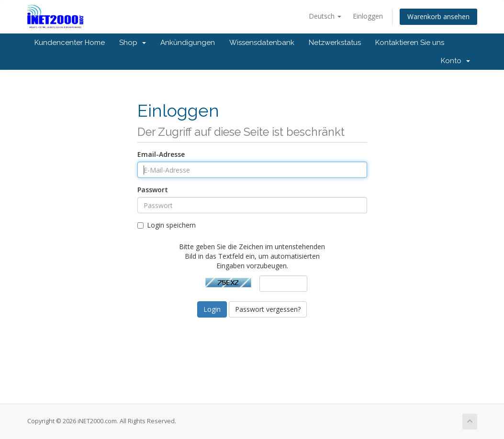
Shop (133, 43)
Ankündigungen (188, 43)
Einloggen (368, 16)
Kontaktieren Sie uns (410, 43)
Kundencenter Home (70, 43)
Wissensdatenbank (262, 43)
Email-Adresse (161, 154)
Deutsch (325, 16)
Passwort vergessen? (268, 309)
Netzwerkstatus (335, 43)
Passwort (153, 190)
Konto (455, 61)
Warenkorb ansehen (438, 16)
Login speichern (167, 225)
